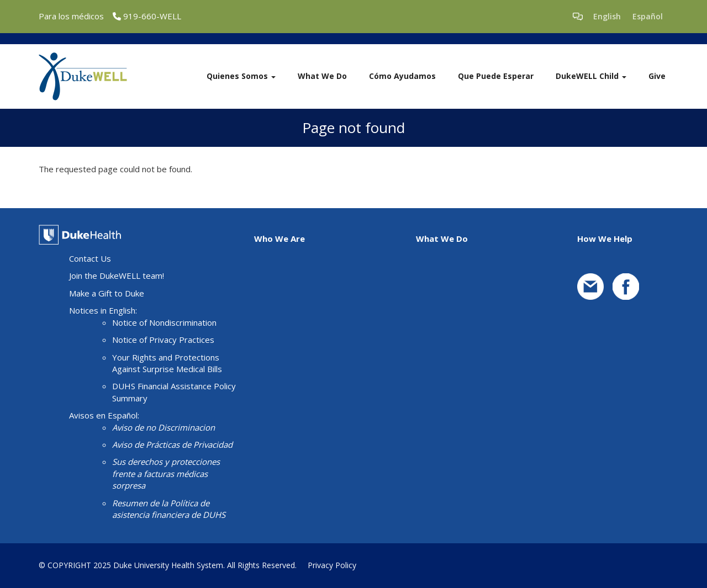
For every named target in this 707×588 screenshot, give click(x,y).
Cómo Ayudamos (402, 76)
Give (657, 76)
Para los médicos (71, 16)
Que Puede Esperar (496, 76)
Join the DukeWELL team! (117, 276)
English (607, 16)
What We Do (322, 76)
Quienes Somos (241, 76)
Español (648, 16)
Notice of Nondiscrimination (164, 322)
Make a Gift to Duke (107, 293)
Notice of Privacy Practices (163, 340)
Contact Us (90, 258)
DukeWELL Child (591, 76)
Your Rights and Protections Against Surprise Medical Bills (167, 363)
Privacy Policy (332, 565)
